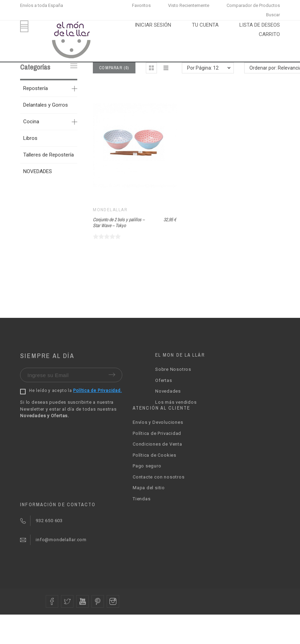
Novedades (168, 391)
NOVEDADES (38, 171)
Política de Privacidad (157, 433)
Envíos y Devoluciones (158, 422)
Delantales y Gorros (46, 105)
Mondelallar (110, 210)
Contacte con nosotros (158, 477)
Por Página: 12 (203, 68)
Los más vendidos (176, 402)
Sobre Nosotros (173, 369)
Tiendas (142, 499)
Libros (30, 138)
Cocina (31, 122)
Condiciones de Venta (157, 444)
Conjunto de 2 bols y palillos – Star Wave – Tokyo (119, 222)
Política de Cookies (155, 455)
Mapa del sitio (149, 488)
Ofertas (164, 380)
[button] (151, 68)
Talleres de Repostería (48, 155)
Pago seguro (147, 466)
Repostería (36, 88)
